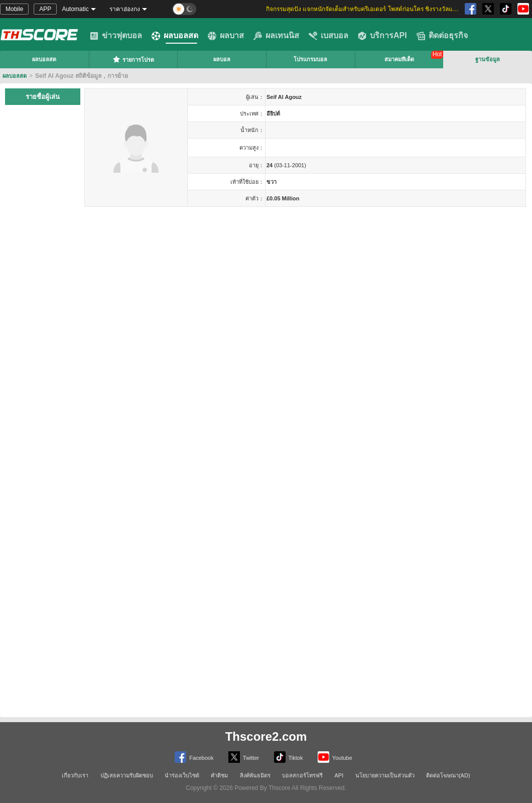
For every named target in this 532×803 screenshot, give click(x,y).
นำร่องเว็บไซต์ (182, 775)
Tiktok (289, 757)
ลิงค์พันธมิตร (255, 775)
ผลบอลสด (175, 36)
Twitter (244, 757)
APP (45, 9)
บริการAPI (382, 36)
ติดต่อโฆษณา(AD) (448, 775)
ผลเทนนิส (276, 36)
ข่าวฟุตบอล (116, 36)
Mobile (14, 9)
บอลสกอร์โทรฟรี (302, 775)
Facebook (194, 757)
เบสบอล (328, 36)
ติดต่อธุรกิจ (442, 36)
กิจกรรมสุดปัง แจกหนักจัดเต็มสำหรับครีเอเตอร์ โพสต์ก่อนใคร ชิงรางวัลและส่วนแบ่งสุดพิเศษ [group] (364, 9)
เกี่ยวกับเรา (75, 775)
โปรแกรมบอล (310, 59)
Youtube (335, 757)
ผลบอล (222, 59)
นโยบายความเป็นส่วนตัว (385, 775)
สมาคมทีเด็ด (399, 59)
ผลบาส (226, 36)
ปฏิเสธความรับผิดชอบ (127, 775)
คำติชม (219, 775)
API (339, 775)
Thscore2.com (266, 736)
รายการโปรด (133, 59)
